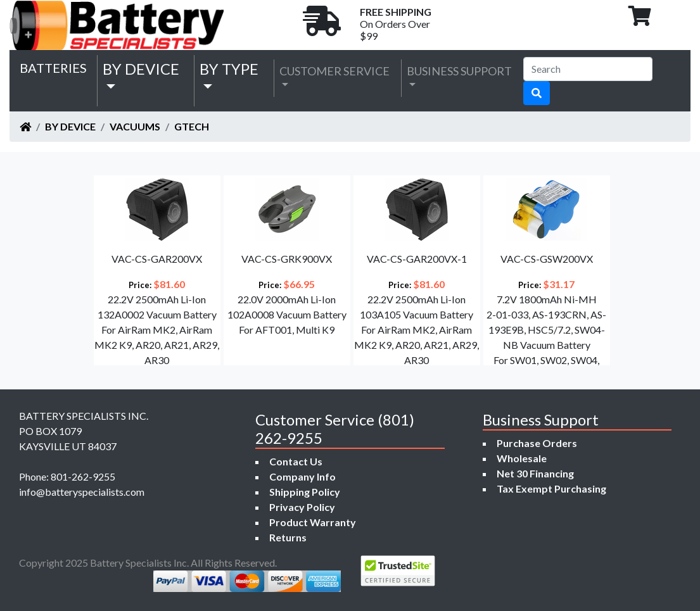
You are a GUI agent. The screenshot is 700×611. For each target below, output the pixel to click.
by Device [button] (141, 69)
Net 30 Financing (535, 473)
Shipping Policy (305, 492)
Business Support (459, 71)
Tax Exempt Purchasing (551, 488)
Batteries (53, 68)
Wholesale (522, 458)
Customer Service (334, 71)
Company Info (302, 476)
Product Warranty (313, 522)
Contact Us (296, 461)
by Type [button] (229, 69)
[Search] (588, 69)
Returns (288, 537)
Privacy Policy (302, 507)
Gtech (192, 126)
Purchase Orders (537, 443)
